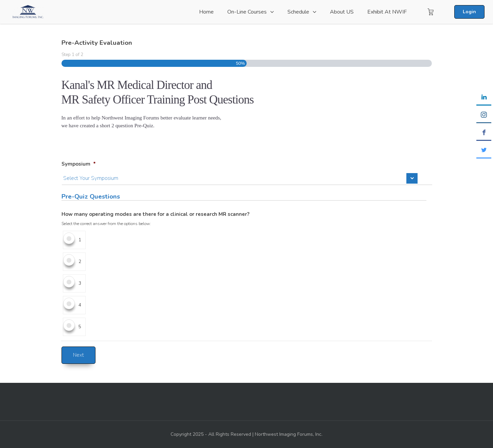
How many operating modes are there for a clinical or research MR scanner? (155, 214)
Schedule (298, 12)
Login (469, 12)
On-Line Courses (247, 12)
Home (206, 12)
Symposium (79, 164)
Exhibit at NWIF (387, 12)
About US (342, 12)
